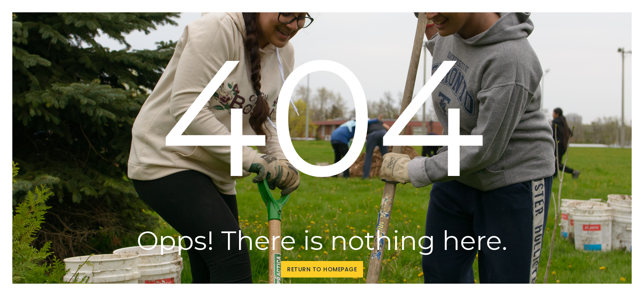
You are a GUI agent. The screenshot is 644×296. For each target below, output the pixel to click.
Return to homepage (322, 269)
